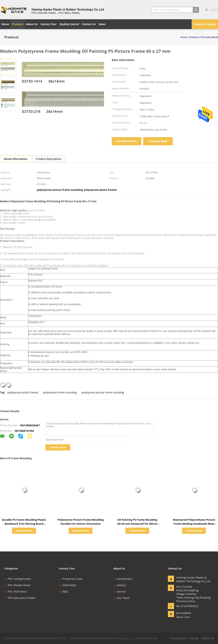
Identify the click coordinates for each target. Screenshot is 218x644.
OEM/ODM (67, 585)
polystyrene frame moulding (60, 392)
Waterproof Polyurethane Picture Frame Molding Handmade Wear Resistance (194, 524)
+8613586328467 (30, 425)
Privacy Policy (179, 638)
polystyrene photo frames (23, 392)
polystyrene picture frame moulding (103, 392)
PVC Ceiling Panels (18, 579)
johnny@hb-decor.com (184, 615)
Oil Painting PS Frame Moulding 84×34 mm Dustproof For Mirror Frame (137, 524)
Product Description (49, 159)
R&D (63, 591)
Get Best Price (127, 141)
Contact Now (158, 141)
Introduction (123, 579)
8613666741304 (25, 431)
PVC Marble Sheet (17, 585)
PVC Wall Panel (16, 591)
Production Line (71, 579)
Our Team (121, 598)
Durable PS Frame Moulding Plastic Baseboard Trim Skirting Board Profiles (24, 524)
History (120, 585)
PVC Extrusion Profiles (20, 598)
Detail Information (16, 159)
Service (120, 591)
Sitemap (194, 638)
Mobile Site (208, 638)
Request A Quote (205, 24)
